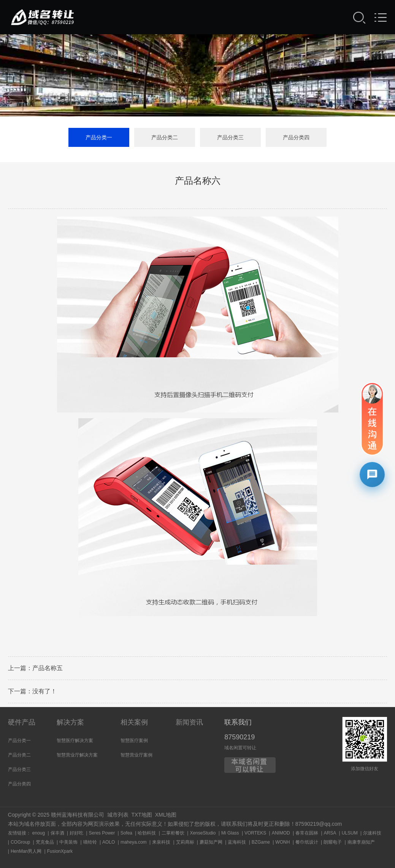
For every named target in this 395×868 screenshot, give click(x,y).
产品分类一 (99, 137)
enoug (39, 833)
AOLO (109, 842)
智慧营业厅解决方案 (77, 755)
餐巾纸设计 (307, 842)
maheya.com (134, 842)
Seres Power (102, 833)
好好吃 (76, 833)
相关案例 (134, 722)
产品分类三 (230, 137)
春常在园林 (307, 833)
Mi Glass (230, 833)
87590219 (240, 737)
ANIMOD (281, 833)
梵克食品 (45, 842)
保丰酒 (57, 833)
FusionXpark (60, 851)
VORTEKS (255, 833)
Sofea (126, 833)
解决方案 (70, 722)
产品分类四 (296, 137)
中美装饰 (68, 842)
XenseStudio (203, 833)
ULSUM (350, 833)
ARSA (330, 833)
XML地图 (166, 815)
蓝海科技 (237, 842)
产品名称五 (48, 670)
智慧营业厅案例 (136, 755)
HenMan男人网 (26, 851)
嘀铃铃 (90, 842)
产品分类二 (165, 137)
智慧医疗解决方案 (75, 741)
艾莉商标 (185, 842)
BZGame (261, 842)
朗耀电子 (333, 842)
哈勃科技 (147, 833)
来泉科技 (161, 842)
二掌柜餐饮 (173, 833)
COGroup (20, 842)
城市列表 (118, 815)
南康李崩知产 (361, 842)
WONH (282, 842)
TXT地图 (141, 815)
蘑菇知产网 (211, 842)
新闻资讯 (189, 722)
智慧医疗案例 (134, 741)
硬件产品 (22, 722)
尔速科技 (372, 833)
